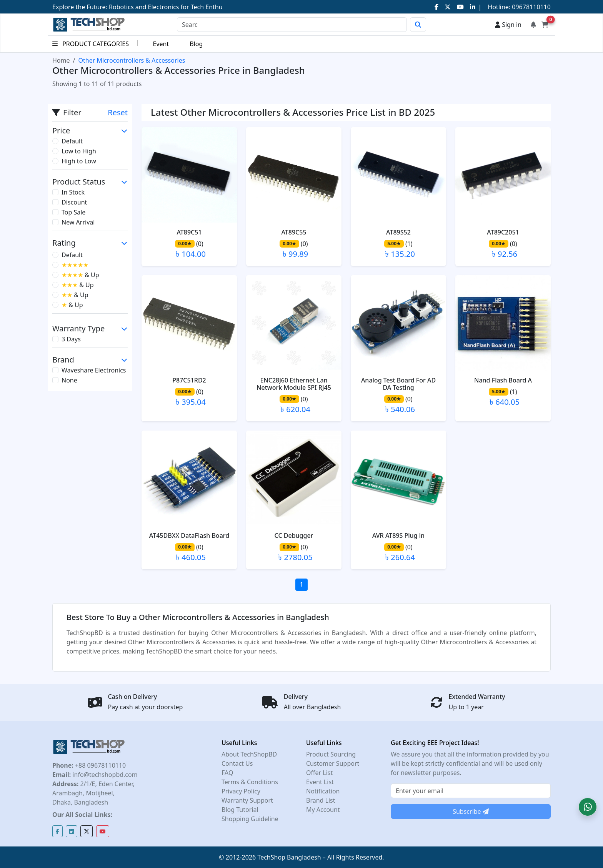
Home (61, 60)
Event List (320, 782)
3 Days (71, 339)
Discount (74, 202)
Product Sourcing (331, 754)
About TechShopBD (249, 754)
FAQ (227, 773)
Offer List (319, 773)
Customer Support (333, 763)
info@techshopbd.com (104, 775)
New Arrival (78, 222)
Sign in (508, 25)
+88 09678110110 (100, 765)
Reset (118, 112)
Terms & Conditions (250, 782)
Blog (196, 44)
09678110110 (531, 7)
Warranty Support (247, 800)
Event (161, 44)
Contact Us (237, 763)
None (69, 380)
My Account (323, 810)
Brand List (321, 800)
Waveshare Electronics (94, 370)
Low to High (79, 151)
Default (72, 141)
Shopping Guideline (250, 819)
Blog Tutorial (240, 810)
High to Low (79, 161)
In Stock (73, 192)
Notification (323, 791)
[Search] (292, 25)
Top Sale (73, 212)
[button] (588, 807)
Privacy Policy (241, 791)
